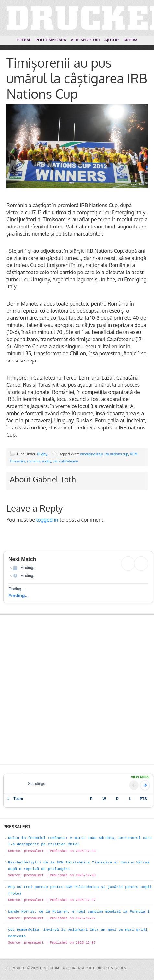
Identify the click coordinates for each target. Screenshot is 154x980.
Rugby (42, 454)
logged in (47, 520)
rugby (47, 461)
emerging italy (91, 454)
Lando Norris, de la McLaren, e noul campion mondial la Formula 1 (79, 912)
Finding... (18, 596)
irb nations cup (117, 454)
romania (34, 461)
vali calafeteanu (65, 461)
